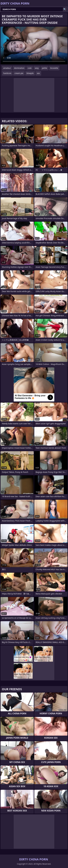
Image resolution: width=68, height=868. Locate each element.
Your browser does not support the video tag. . (34, 46)
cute (30, 68)
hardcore (7, 73)
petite (44, 68)
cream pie (19, 73)
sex (38, 73)
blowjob (30, 73)
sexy (37, 68)
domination (19, 68)
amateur (7, 68)
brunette (54, 68)
